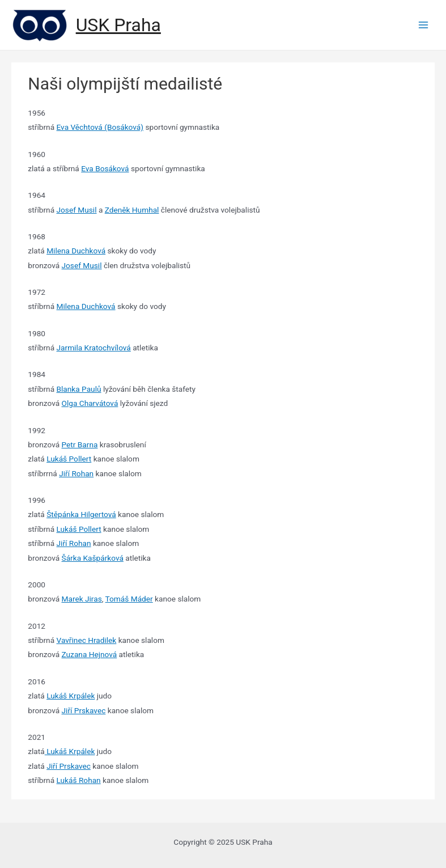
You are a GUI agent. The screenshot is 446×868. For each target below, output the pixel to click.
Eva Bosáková (105, 168)
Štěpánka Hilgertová (81, 514)
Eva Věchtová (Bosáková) (100, 127)
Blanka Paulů (79, 389)
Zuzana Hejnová (90, 654)
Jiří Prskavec (84, 710)
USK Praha (118, 25)
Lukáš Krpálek (71, 696)
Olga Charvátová (90, 403)
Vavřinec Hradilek (87, 640)
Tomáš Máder (129, 599)
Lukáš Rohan (79, 780)
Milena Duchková (76, 251)
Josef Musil (77, 210)
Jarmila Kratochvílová (94, 348)
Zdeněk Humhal (132, 210)
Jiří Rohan (76, 473)
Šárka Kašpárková (93, 558)
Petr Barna (80, 444)
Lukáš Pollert (69, 459)
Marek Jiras (82, 599)
